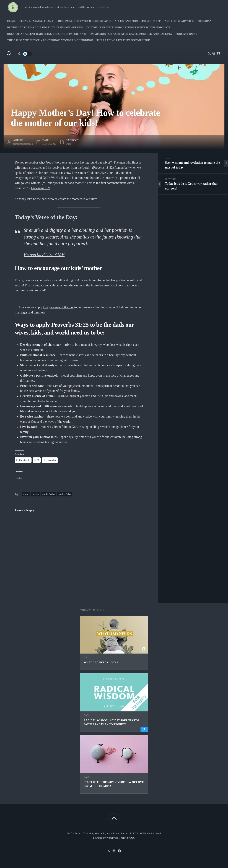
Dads (87, 657)
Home (11, 21)
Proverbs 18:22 (103, 168)
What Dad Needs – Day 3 (101, 662)
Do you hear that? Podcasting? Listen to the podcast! (128, 27)
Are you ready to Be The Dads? (188, 21)
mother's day (49, 494)
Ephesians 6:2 (40, 188)
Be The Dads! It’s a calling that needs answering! (45, 27)
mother (35, 494)
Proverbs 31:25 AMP (44, 254)
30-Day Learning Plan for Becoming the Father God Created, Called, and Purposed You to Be (90, 21)
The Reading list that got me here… (125, 40)
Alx (132, 838)
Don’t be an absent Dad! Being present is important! (47, 34)
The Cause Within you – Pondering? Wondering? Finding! (50, 40)
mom (26, 494)
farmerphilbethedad (23, 144)
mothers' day (65, 494)
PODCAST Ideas (186, 34)
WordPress (112, 838)
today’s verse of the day (58, 307)
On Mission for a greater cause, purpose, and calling (131, 34)
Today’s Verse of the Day (45, 217)
